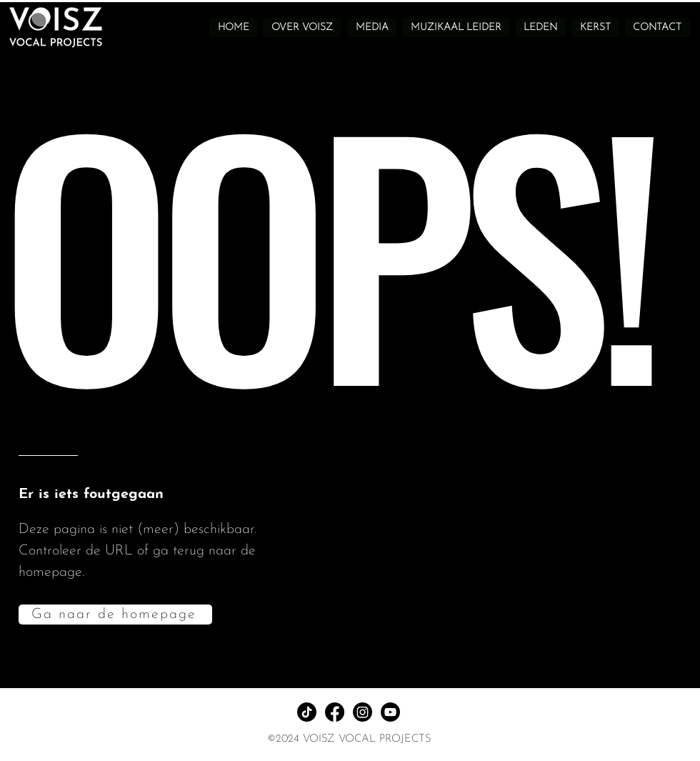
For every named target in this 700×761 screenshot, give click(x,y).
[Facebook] (335, 712)
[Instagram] (362, 712)
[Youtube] (390, 712)
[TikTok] (307, 712)
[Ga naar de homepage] (115, 615)
